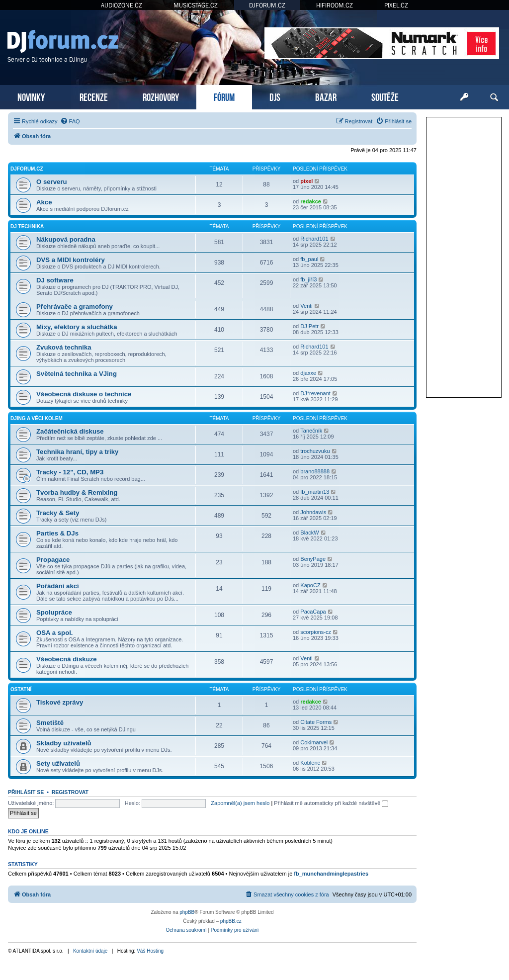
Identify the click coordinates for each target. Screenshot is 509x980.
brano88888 (315, 471)
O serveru (52, 182)
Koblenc (310, 763)
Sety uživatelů (58, 763)
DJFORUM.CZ (267, 5)
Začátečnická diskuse (70, 431)
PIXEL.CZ (396, 5)
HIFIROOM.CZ (335, 5)
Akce (44, 202)
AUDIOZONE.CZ (122, 5)
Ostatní (21, 689)
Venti (306, 306)
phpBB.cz (231, 921)
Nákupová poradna (66, 239)
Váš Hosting (150, 951)
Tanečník (311, 431)
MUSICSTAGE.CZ (196, 5)
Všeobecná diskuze (67, 659)
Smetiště (50, 723)
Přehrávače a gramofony (75, 307)
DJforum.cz (27, 169)
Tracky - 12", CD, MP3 (70, 472)
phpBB (187, 912)
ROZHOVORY (161, 96)
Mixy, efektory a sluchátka (77, 327)
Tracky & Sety (58, 513)
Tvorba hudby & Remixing (77, 492)
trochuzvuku (315, 451)
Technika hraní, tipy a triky (77, 452)
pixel (306, 181)
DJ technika (27, 226)
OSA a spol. (55, 633)
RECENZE (94, 96)
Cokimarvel (314, 742)
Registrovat (70, 792)
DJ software (55, 280)
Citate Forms (316, 722)
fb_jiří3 (308, 279)
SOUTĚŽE (385, 96)
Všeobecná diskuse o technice (84, 394)
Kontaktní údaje (90, 951)
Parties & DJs (57, 533)
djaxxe (308, 373)
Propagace (53, 560)
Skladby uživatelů (64, 743)
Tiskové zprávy (60, 702)
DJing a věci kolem (37, 418)
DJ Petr (309, 326)
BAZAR (326, 96)
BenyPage (313, 559)
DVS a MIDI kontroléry (71, 260)
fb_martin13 (315, 492)
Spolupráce (54, 612)
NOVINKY (31, 96)
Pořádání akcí (58, 586)
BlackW (309, 533)
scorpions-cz (316, 632)
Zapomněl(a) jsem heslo (240, 803)
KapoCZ (310, 585)
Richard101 (314, 239)
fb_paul (309, 259)
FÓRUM (224, 96)
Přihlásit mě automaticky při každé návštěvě (331, 803)
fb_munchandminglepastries (331, 874)
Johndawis (313, 512)
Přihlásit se (26, 792)
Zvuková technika (64, 347)
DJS (275, 96)
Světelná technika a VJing (77, 374)
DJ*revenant (315, 393)
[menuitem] (70, 121)
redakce (311, 201)
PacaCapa (313, 612)
